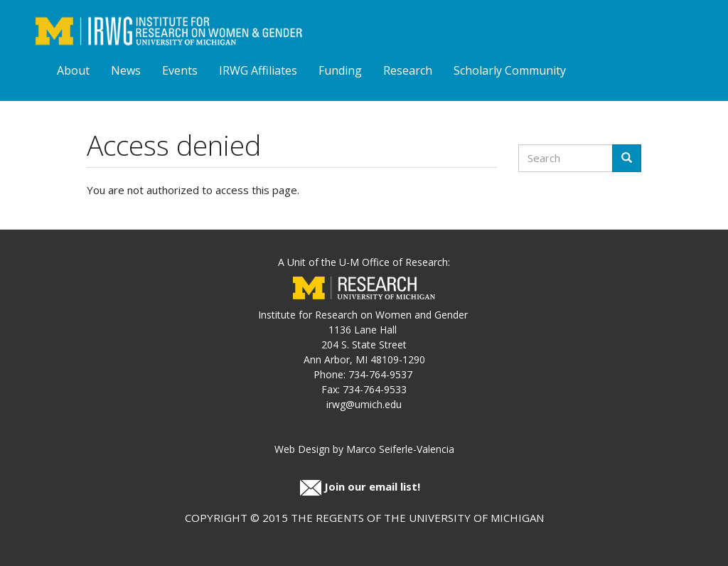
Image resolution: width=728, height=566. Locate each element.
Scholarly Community (510, 70)
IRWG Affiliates (258, 70)
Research (408, 70)
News (126, 70)
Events (180, 70)
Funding (340, 70)
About (73, 70)
